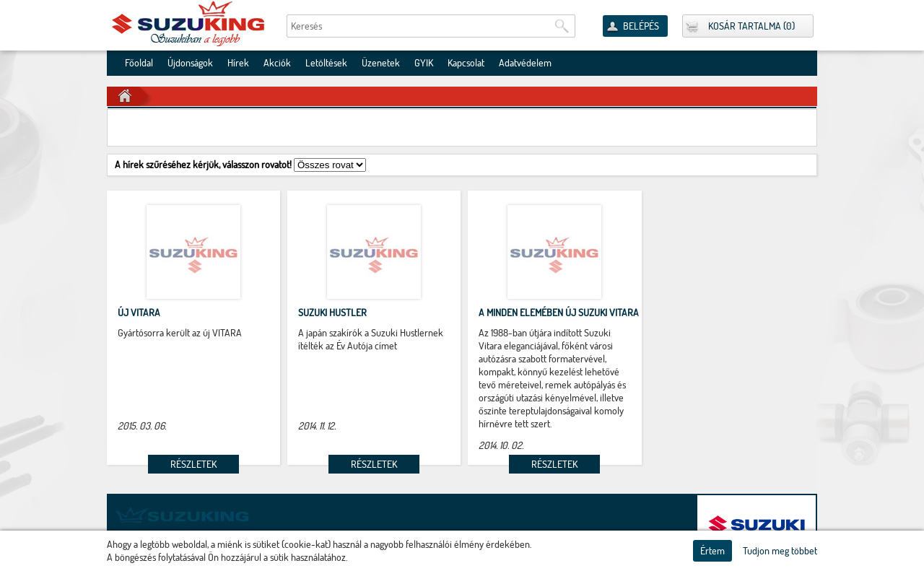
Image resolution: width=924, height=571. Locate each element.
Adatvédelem (525, 63)
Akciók (277, 63)
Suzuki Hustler (332, 313)
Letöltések (326, 63)
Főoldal (139, 63)
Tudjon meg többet (780, 551)
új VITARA (139, 313)
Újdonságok (190, 63)
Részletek (193, 464)
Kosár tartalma (745, 26)
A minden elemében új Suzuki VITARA (559, 313)
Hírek (238, 63)
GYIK (424, 63)
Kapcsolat (466, 63)
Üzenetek (381, 63)
